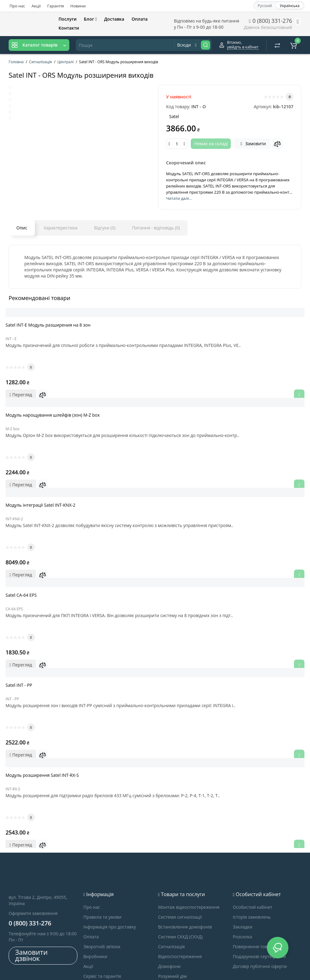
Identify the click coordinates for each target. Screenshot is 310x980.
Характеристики (61, 228)
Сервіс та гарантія (102, 930)
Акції (36, 6)
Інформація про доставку (110, 881)
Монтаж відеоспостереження (189, 861)
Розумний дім (172, 930)
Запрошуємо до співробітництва (118, 940)
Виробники (95, 910)
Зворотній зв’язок (102, 900)
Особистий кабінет (253, 861)
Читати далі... (179, 198)
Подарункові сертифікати (259, 910)
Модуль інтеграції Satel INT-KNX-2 (47, 490)
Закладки (243, 881)
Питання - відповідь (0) (156, 228)
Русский (265, 6)
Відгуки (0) (105, 228)
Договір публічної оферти (260, 920)
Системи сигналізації (180, 871)
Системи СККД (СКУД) (180, 890)
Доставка (114, 19)
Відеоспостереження (180, 910)
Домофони (169, 920)
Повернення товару (254, 900)
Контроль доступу (177, 940)
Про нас (17, 6)
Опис (22, 228)
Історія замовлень (252, 871)
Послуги (68, 19)
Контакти (69, 28)
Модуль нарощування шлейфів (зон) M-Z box (59, 408)
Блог (90, 19)
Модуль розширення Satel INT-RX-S (48, 737)
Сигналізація (171, 900)
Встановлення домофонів (185, 881)
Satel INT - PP (25, 655)
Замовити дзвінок (31, 909)
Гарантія (55, 6)
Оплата (140, 19)
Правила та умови (103, 871)
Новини (78, 6)
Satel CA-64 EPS (27, 573)
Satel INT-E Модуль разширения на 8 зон (54, 326)
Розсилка (243, 890)
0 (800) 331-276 (271, 21)
